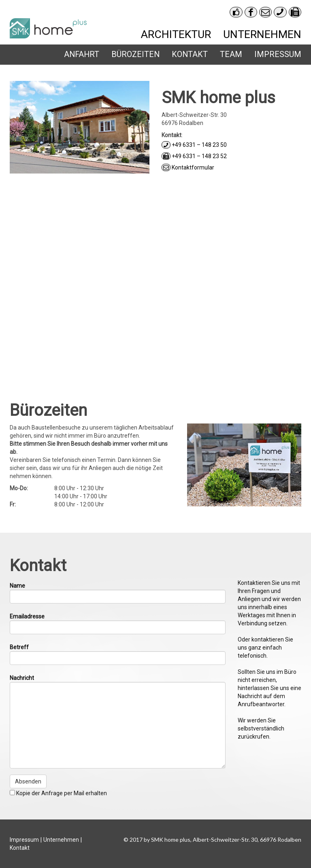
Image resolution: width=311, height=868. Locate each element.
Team (231, 54)
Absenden (28, 781)
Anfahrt (82, 54)
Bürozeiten (135, 54)
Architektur (176, 34)
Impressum (278, 54)
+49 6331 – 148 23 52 (194, 156)
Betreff (19, 647)
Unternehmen (262, 34)
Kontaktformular (188, 167)
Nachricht (22, 678)
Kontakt (190, 54)
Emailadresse (27, 616)
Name (17, 586)
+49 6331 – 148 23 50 (194, 145)
